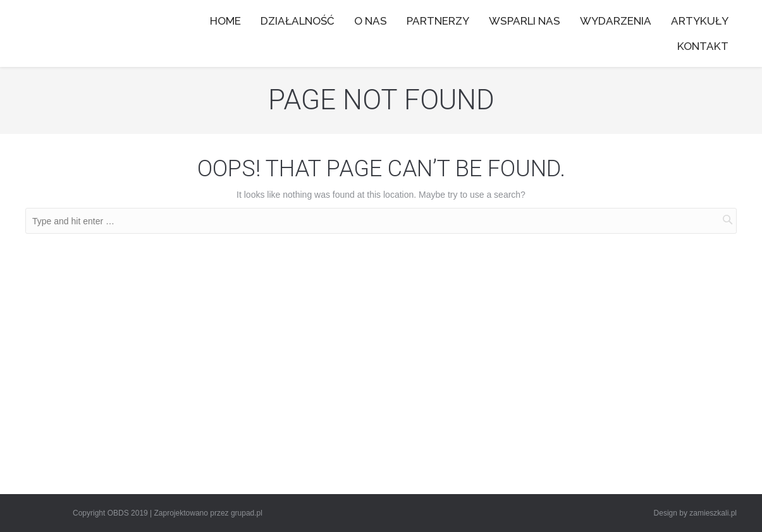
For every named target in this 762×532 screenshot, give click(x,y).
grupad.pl (247, 513)
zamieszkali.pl (713, 513)
